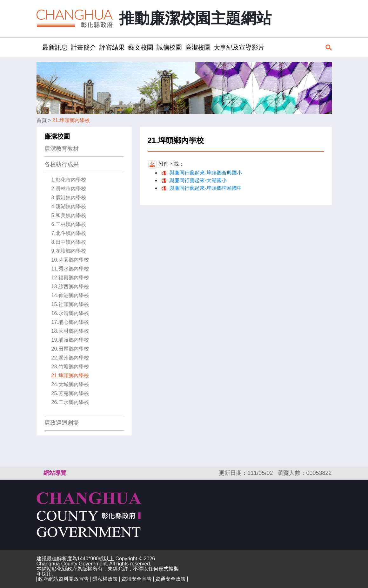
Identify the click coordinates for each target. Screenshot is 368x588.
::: (39, 47)
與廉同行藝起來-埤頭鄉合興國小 (206, 173)
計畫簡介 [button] (84, 47)
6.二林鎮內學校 (69, 224)
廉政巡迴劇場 (62, 423)
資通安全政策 (171, 579)
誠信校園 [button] (169, 47)
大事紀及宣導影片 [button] (239, 47)
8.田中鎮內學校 (69, 242)
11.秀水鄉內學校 (70, 269)
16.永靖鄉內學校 (70, 313)
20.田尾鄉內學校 (70, 349)
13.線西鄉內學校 (70, 287)
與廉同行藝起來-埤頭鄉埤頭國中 (206, 188)
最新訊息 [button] (55, 47)
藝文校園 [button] (141, 47)
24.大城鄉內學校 (70, 384)
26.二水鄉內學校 (70, 402)
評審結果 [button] (112, 47)
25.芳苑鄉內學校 (70, 393)
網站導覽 (55, 473)
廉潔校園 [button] (198, 47)
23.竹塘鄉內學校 (70, 367)
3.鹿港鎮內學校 (69, 198)
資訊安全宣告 (137, 579)
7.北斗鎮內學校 (69, 233)
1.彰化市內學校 (69, 180)
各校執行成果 (62, 164)
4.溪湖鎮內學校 (69, 206)
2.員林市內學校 (69, 189)
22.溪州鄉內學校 (70, 358)
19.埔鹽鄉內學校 (70, 340)
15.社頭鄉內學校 (70, 304)
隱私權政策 (105, 579)
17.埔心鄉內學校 (70, 322)
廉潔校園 (57, 136)
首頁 (42, 120)
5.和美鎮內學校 (69, 215)
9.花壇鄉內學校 (69, 251)
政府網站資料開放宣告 (64, 579)
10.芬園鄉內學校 (70, 260)
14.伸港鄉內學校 (70, 295)
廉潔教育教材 (62, 149)
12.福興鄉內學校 (70, 278)
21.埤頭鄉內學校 (71, 120)
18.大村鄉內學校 (70, 331)
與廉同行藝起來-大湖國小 (198, 180)
